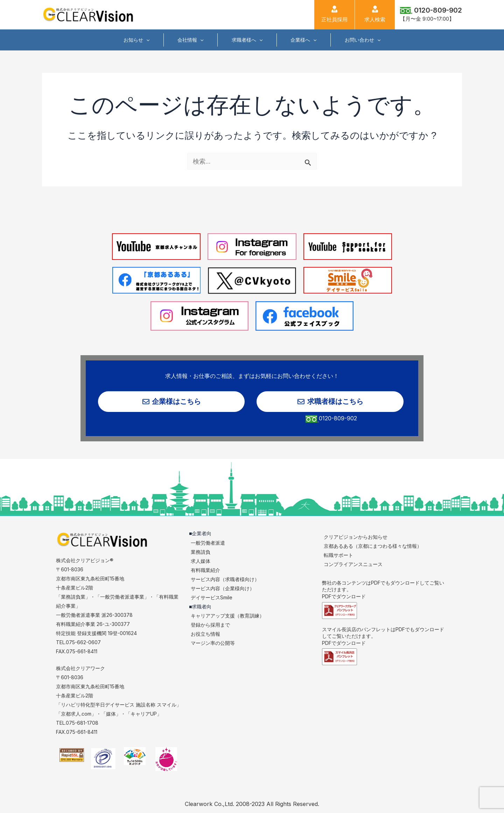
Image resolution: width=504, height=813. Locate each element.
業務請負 (201, 552)
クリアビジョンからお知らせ (356, 537)
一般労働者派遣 (208, 543)
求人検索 (375, 14)
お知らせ (140, 40)
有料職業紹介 (205, 570)
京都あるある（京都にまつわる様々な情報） (373, 546)
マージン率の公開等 (213, 643)
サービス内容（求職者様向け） (225, 579)
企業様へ (302, 40)
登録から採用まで (210, 625)
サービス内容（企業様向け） (223, 588)
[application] (150, 40)
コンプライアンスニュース (353, 564)
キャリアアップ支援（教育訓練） (227, 616)
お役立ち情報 (205, 634)
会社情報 (192, 40)
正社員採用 (334, 14)
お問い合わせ (359, 40)
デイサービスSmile (212, 597)
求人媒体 (201, 561)
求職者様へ (247, 40)
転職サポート (338, 555)
